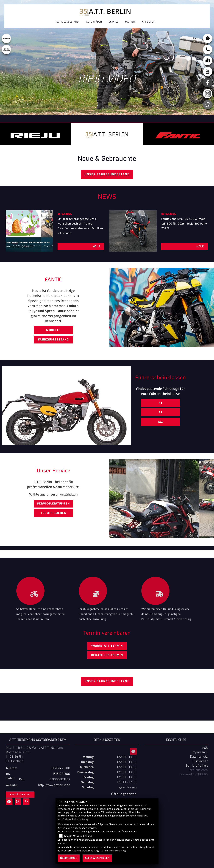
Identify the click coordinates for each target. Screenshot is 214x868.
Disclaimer (200, 761)
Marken (130, 23)
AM (161, 422)
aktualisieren (199, 770)
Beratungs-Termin (107, 655)
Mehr (96, 246)
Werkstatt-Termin (107, 646)
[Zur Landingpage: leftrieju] (6, 51)
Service (114, 23)
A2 (161, 412)
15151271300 (61, 774)
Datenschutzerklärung (76, 819)
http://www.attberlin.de (54, 785)
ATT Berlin (149, 23)
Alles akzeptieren (97, 858)
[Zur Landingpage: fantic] (6, 40)
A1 (160, 403)
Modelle (53, 330)
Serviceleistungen (53, 504)
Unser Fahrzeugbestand (107, 174)
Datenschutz (199, 757)
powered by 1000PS (194, 774)
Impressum (200, 752)
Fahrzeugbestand (67, 23)
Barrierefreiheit (197, 766)
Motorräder (94, 23)
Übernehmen (69, 858)
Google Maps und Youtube (79, 836)
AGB (205, 748)
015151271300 (60, 768)
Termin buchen (53, 513)
